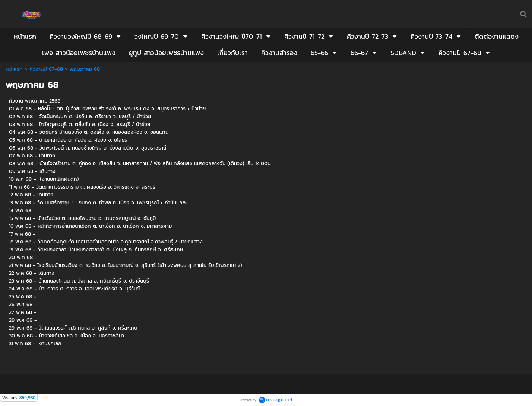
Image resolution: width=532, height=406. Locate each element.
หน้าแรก (14, 69)
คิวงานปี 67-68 (46, 69)
